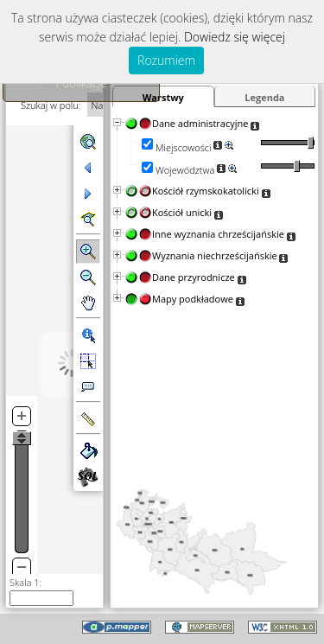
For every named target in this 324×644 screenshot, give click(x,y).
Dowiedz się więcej (235, 37)
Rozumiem (166, 60)
